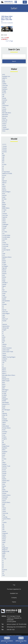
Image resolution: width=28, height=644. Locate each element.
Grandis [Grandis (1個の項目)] (4, 304)
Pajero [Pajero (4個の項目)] (4, 422)
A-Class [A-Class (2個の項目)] (4, 164)
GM (3, 96)
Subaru (4, 124)
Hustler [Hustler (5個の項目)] (4, 321)
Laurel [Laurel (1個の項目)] (4, 353)
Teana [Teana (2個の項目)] (4, 512)
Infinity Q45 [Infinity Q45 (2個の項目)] (5, 328)
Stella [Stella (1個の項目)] (4, 490)
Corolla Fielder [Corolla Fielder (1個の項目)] (6, 235)
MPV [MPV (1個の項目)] (4, 388)
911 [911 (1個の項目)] (3, 163)
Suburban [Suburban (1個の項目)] (5, 497)
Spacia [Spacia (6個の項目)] (4, 486)
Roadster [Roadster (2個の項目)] (5, 452)
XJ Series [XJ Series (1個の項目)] (5, 570)
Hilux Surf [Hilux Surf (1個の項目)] (5, 319)
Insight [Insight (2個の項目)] (4, 330)
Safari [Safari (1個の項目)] (4, 462)
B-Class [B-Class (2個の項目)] (4, 199)
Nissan (7, 16)
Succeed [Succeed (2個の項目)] (4, 499)
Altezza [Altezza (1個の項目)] (4, 183)
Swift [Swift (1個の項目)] (4, 504)
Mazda (4, 111)
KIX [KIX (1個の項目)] (3, 343)
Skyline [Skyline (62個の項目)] (4, 479)
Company (14, 598)
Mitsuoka (5, 116)
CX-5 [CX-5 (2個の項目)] (4, 255)
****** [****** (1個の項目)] (4, 144)
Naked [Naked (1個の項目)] (4, 397)
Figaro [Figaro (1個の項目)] (4, 286)
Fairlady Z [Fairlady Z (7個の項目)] (5, 283)
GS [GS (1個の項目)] (3, 306)
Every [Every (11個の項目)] (4, 279)
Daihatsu (5, 89)
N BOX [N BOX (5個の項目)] (4, 401)
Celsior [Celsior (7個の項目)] (4, 223)
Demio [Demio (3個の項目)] (4, 261)
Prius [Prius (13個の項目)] (4, 435)
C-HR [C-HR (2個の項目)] (4, 212)
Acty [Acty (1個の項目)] (3, 177)
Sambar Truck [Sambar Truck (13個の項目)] (6, 466)
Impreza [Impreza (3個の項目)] (5, 324)
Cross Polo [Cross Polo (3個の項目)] (5, 244)
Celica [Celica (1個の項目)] (4, 221)
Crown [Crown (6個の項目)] (4, 248)
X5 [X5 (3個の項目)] (3, 564)
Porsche (5, 122)
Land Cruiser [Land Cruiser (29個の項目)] (6, 350)
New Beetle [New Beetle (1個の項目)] (5, 402)
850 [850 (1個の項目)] (3, 161)
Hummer (5, 100)
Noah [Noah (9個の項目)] (4, 406)
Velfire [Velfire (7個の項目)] (4, 535)
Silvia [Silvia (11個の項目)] (4, 477)
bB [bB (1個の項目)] (3, 201)
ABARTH (5, 78)
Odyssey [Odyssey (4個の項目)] (5, 413)
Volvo (4, 131)
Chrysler (5, 87)
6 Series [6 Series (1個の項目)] (4, 152)
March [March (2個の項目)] (4, 370)
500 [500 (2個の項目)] (3, 159)
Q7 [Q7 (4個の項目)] (3, 441)
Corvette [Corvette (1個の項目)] (5, 239)
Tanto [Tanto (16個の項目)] (4, 510)
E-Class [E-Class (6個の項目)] (4, 264)
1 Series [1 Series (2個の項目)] (4, 146)
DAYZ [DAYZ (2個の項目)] (4, 259)
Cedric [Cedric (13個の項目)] (4, 219)
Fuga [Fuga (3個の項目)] (4, 295)
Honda (4, 98)
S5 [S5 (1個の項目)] (3, 461)
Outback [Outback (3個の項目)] (5, 419)
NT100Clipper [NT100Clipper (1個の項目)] (6, 410)
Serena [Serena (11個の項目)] (4, 472)
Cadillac (4, 84)
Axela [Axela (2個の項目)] (4, 197)
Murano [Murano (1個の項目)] (5, 392)
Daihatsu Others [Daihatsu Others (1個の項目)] (7, 257)
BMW (4, 82)
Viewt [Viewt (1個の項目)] (4, 542)
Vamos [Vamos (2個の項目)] (4, 531)
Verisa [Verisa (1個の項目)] (4, 539)
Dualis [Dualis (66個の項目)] (4, 263)
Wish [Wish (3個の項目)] (4, 555)
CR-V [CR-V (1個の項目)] (4, 241)
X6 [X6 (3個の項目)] (3, 566)
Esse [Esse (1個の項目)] (4, 275)
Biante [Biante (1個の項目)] (4, 204)
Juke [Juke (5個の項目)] (3, 339)
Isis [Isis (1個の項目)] (3, 335)
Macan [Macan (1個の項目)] (4, 368)
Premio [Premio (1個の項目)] (4, 433)
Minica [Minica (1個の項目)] (4, 377)
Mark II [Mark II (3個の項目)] (4, 372)
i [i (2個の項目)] (2, 323)
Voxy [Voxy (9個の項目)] (4, 546)
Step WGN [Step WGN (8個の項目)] (5, 492)
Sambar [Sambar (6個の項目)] (4, 464)
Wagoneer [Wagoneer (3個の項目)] (5, 548)
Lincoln (4, 109)
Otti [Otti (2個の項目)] (3, 417)
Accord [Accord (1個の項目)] (4, 175)
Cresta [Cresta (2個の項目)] (4, 243)
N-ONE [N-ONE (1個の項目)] (4, 393)
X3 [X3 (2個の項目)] (3, 562)
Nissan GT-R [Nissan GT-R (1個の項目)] (6, 404)
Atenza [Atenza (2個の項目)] (4, 190)
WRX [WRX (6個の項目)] (4, 557)
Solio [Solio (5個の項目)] (4, 484)
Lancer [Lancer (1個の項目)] (4, 346)
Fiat (3, 95)
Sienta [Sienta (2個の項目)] (4, 475)
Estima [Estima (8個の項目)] (4, 277)
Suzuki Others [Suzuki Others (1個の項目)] (6, 502)
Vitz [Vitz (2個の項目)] (3, 544)
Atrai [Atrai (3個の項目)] (4, 194)
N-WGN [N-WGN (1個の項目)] (4, 395)
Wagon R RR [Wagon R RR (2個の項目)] (6, 551)
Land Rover (5, 105)
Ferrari (4, 93)
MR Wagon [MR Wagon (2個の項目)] (5, 390)
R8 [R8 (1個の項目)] (3, 442)
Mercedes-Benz (7, 113)
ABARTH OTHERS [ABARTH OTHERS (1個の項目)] (7, 174)
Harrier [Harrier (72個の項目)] (4, 310)
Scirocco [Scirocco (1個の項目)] (5, 468)
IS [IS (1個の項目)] (3, 333)
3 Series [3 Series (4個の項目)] (4, 148)
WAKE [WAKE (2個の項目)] (4, 553)
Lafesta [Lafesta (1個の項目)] (4, 344)
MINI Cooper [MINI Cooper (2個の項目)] (6, 381)
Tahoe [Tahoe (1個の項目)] (4, 508)
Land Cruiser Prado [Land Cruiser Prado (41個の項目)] (8, 352)
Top (14, 585)
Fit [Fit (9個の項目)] (3, 288)
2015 (4, 75)
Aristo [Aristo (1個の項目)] (4, 188)
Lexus (4, 107)
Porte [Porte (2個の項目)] (4, 430)
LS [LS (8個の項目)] (3, 364)
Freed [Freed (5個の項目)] (4, 293)
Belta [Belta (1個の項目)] (4, 203)
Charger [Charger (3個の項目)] (5, 226)
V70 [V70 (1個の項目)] (3, 530)
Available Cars (6, 76)
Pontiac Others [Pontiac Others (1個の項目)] (6, 428)
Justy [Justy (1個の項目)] (4, 341)
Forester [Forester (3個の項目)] (5, 292)
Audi (3, 80)
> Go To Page (9, 41)
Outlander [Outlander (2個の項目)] (5, 421)
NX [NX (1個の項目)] (3, 412)
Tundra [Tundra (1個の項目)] (4, 522)
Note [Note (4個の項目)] (4, 408)
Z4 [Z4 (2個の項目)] (3, 573)
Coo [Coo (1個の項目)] (3, 233)
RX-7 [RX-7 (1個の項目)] (4, 457)
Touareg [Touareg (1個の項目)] (5, 517)
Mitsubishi (5, 115)
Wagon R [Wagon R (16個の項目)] (5, 550)
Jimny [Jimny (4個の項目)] (4, 337)
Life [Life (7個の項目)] (3, 363)
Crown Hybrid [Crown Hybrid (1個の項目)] (6, 250)
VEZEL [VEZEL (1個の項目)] (4, 541)
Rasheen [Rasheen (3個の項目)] (5, 448)
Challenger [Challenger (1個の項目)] (5, 224)
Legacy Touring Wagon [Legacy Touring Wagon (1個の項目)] (9, 357)
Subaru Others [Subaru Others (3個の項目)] (6, 495)
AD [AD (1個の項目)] (3, 179)
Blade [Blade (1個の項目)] (4, 206)
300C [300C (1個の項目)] (4, 155)
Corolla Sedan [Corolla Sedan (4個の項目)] (6, 237)
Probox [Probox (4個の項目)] (4, 437)
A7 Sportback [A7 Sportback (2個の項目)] (6, 172)
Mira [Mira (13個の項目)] (4, 382)
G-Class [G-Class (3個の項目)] (4, 297)
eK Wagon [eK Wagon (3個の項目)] (5, 266)
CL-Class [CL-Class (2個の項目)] (5, 232)
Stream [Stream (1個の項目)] (4, 493)
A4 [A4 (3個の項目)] (3, 166)
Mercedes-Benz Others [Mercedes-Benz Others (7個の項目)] (9, 375)
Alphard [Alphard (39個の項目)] (4, 181)
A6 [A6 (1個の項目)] (3, 170)
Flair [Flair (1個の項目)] (3, 290)
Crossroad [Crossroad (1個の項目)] (5, 246)
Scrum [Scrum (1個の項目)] (4, 470)
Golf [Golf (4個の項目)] (3, 303)
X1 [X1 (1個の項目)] (3, 561)
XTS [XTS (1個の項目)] (3, 571)
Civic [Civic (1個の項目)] (3, 230)
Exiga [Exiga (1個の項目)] (4, 281)
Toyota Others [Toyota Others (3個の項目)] (6, 519)
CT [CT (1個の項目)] (3, 252)
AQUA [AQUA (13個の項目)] (4, 186)
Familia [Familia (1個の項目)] (4, 284)
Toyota (4, 127)
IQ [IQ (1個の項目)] (3, 332)
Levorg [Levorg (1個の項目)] (4, 361)
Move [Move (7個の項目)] (4, 386)
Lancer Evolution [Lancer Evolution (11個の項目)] (7, 348)
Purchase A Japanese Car (14, 589)
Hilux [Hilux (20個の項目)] (4, 317)
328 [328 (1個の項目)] (3, 157)
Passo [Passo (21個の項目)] (4, 424)
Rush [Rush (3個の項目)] (4, 455)
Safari (11, 16)
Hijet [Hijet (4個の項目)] (4, 315)
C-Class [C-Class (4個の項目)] (4, 210)
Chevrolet (5, 85)
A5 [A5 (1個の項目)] (3, 168)
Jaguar (4, 102)
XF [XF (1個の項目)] (3, 568)
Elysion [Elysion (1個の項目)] (4, 270)
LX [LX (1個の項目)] (3, 366)
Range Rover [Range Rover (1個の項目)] (6, 446)
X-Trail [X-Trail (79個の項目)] (4, 559)
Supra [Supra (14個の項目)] (4, 501)
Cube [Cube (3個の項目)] (4, 253)
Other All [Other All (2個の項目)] (5, 415)
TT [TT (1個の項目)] (3, 521)
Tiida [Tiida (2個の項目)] (4, 515)
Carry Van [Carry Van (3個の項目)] (5, 215)
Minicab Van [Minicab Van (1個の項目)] (6, 379)
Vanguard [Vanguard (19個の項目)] (5, 533)
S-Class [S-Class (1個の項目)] (4, 459)
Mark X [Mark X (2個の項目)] (4, 373)
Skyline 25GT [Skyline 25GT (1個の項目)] (6, 481)
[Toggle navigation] (25, 2)
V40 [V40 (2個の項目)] (3, 526)
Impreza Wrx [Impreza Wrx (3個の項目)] (6, 326)
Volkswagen (6, 129)
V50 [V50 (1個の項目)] (3, 528)
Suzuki (4, 125)
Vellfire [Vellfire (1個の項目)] (4, 537)
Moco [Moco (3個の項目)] (4, 384)
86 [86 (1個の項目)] (3, 154)
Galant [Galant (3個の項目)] (4, 299)
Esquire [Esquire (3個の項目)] (4, 273)
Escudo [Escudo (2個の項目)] (4, 272)
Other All (5, 120)
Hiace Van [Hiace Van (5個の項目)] (5, 312)
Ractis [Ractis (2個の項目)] (4, 444)
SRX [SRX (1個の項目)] (3, 488)
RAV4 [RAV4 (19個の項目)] (4, 450)
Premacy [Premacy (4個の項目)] (5, 432)
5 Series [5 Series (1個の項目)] (4, 150)
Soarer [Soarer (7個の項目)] (4, 482)
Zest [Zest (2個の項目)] (3, 575)
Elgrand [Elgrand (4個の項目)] (4, 268)
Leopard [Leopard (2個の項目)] (5, 359)
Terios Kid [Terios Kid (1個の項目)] (5, 513)
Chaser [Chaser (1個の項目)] (4, 228)
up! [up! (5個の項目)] (3, 524)
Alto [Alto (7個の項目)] (3, 184)
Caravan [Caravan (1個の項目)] (5, 214)
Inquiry (14, 602)
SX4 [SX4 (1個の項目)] (3, 506)
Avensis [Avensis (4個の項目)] (4, 195)
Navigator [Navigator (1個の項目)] (5, 399)
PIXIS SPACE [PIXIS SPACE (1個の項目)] (6, 426)
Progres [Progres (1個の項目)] (5, 439)
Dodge (4, 91)
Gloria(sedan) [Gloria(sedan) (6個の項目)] (6, 301)
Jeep (3, 104)
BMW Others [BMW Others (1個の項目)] (6, 208)
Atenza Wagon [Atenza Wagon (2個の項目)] (6, 192)
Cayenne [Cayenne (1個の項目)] (5, 217)
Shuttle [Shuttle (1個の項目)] (4, 473)
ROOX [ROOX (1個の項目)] (4, 453)
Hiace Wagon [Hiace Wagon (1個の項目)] (6, 313)
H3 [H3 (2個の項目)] (3, 308)
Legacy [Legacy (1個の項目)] (4, 355)
